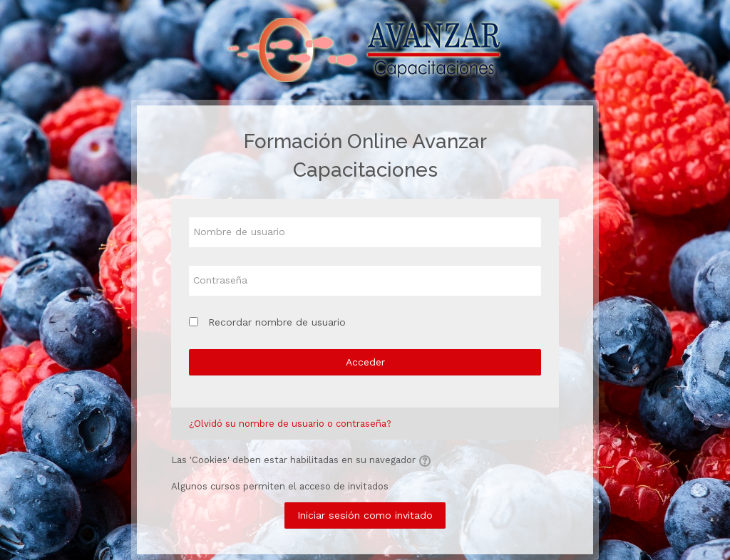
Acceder (365, 362)
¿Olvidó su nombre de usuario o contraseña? (290, 424)
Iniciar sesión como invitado (365, 515)
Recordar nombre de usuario (277, 322)
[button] (427, 461)
